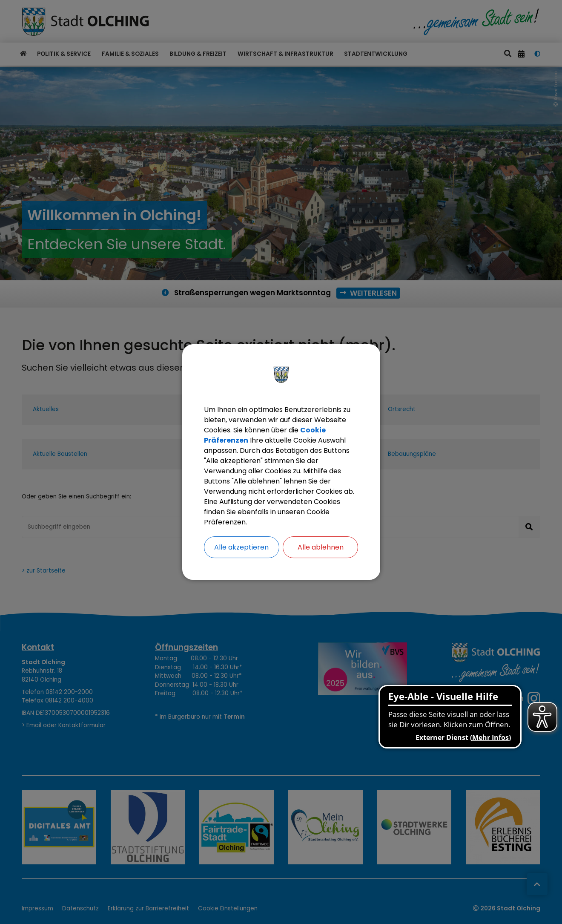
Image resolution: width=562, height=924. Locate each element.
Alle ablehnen (321, 547)
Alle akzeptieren (241, 547)
